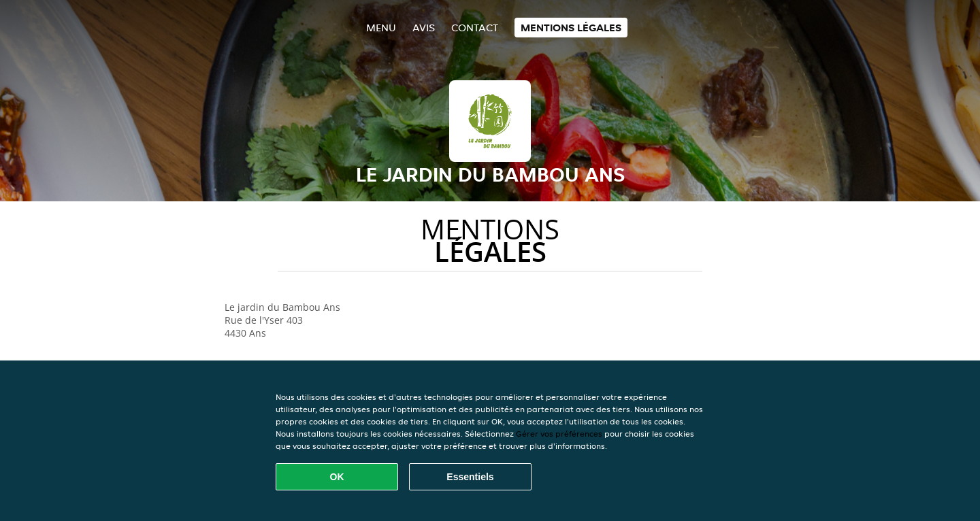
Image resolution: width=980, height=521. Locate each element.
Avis (424, 28)
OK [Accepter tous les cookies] (337, 477)
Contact (475, 28)
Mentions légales (571, 28)
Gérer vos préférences (559, 434)
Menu (381, 28)
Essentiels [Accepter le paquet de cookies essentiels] (470, 477)
